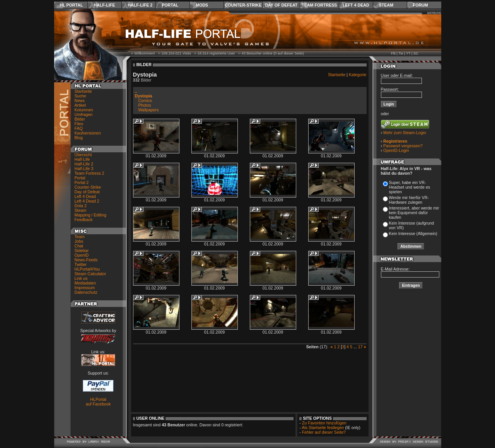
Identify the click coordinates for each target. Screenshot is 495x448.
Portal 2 (82, 182)
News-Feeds (86, 260)
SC (416, 53)
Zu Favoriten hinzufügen (324, 423)
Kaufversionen (88, 133)
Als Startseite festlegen (323, 428)
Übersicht (83, 155)
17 (360, 347)
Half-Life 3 (84, 169)
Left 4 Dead (356, 5)
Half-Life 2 (140, 5)
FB (393, 53)
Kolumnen (84, 110)
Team (80, 237)
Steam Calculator (90, 274)
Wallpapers (148, 110)
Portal (170, 5)
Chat (79, 246)
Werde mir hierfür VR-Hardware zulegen (409, 200)
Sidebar (82, 250)
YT (408, 53)
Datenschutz (86, 292)
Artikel (80, 105)
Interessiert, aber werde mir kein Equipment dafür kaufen (414, 213)
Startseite (83, 91)
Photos (144, 105)
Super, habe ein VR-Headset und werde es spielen (410, 187)
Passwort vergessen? (403, 146)
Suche (80, 96)
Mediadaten (85, 283)
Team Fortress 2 (90, 173)
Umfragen (84, 114)
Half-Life (104, 5)
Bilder (80, 119)
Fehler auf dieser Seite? (324, 432)
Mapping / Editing (90, 215)
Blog (79, 138)
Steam (386, 5)
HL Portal (72, 5)
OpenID (82, 255)
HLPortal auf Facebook (98, 402)
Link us (81, 278)
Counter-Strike (243, 5)
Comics (145, 101)
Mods (202, 5)
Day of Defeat (281, 5)
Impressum (85, 288)
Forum (421, 5)
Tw (401, 53)
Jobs (79, 241)
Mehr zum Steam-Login (405, 133)
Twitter (81, 264)
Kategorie (358, 75)
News (80, 101)
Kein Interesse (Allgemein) (413, 233)
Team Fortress (319, 5)
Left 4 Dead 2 (87, 201)
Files (79, 124)
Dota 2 (81, 206)
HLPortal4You (87, 269)
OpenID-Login (396, 150)
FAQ (79, 128)
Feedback (84, 220)
